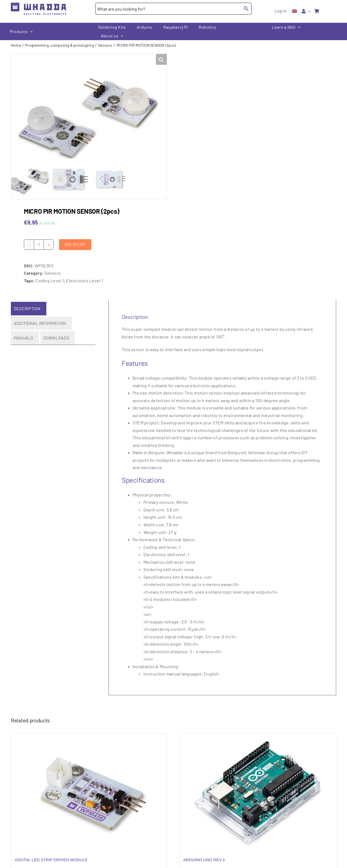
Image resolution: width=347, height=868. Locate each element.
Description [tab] (27, 305)
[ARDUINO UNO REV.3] (258, 789)
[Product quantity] (39, 241)
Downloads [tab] (56, 334)
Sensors (53, 270)
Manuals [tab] (24, 334)
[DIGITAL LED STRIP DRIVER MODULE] (89, 789)
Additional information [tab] (40, 320)
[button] (161, 59)
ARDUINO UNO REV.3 (204, 856)
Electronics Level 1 (84, 277)
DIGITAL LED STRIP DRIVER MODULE (51, 856)
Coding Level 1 (50, 277)
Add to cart (75, 241)
